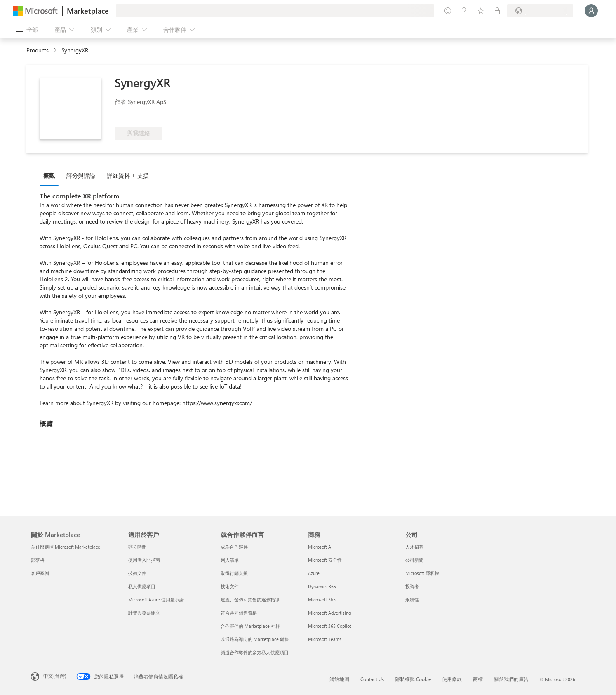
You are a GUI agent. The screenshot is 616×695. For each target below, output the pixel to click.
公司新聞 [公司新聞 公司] (414, 560)
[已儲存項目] (481, 11)
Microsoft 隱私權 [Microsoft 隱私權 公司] (422, 573)
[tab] (51, 175)
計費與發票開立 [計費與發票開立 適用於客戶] (144, 613)
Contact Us (372, 679)
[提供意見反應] (448, 11)
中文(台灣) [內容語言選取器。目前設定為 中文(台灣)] (55, 676)
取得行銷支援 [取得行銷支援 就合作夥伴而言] (234, 573)
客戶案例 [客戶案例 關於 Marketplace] (40, 573)
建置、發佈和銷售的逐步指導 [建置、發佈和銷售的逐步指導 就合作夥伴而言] (250, 600)
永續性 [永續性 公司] (412, 600)
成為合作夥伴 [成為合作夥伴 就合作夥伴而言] (234, 547)
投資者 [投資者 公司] (412, 586)
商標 (478, 679)
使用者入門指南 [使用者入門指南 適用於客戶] (144, 560)
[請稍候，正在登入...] (591, 11)
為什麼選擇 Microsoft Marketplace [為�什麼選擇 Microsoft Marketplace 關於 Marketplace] (66, 547)
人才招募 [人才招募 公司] (414, 547)
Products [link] (38, 50)
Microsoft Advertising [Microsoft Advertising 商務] (329, 613)
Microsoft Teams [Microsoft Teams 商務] (325, 639)
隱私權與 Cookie (413, 679)
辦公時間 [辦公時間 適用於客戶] (137, 547)
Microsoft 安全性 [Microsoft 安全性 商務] (325, 560)
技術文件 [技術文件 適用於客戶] (137, 573)
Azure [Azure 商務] (314, 573)
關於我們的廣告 (511, 679)
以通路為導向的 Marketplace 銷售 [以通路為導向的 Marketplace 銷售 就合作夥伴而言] (255, 639)
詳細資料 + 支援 (128, 176)
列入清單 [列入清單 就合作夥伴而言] (230, 560)
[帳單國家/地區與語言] (540, 11)
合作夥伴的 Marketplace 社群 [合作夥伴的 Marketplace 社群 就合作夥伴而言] (250, 626)
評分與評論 (81, 176)
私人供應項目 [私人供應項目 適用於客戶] (142, 586)
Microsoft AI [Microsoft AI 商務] (320, 547)
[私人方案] (497, 11)
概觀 (49, 176)
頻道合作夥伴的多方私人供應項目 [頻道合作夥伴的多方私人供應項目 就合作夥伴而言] (255, 652)
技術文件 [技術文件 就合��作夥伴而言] (230, 586)
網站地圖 (339, 679)
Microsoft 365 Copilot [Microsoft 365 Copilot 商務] (330, 626)
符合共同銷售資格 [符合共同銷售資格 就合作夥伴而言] (239, 613)
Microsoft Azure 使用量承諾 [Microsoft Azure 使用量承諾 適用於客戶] (156, 600)
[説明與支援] (464, 11)
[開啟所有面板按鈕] (27, 30)
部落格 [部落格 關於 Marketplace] (38, 560)
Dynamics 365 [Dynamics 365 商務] (322, 586)
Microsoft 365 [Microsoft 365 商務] (322, 600)
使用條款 (452, 679)
